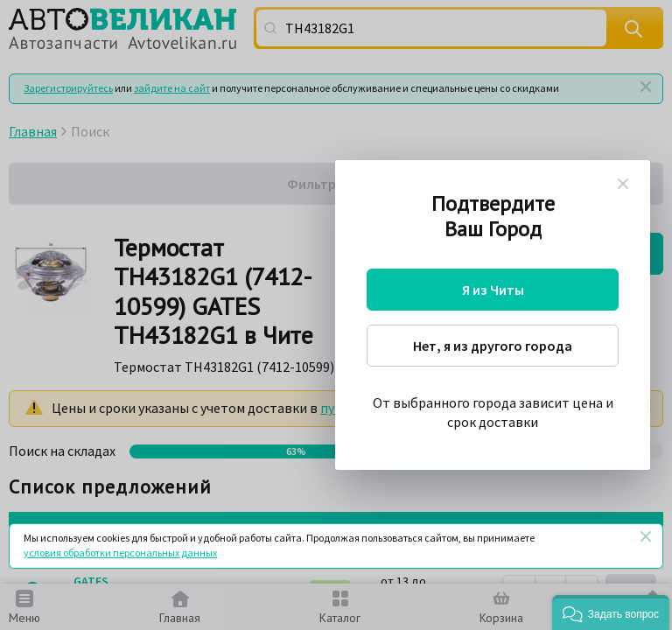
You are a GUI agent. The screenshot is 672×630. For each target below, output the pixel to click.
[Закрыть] (646, 536)
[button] (611, 612)
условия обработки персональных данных (120, 553)
